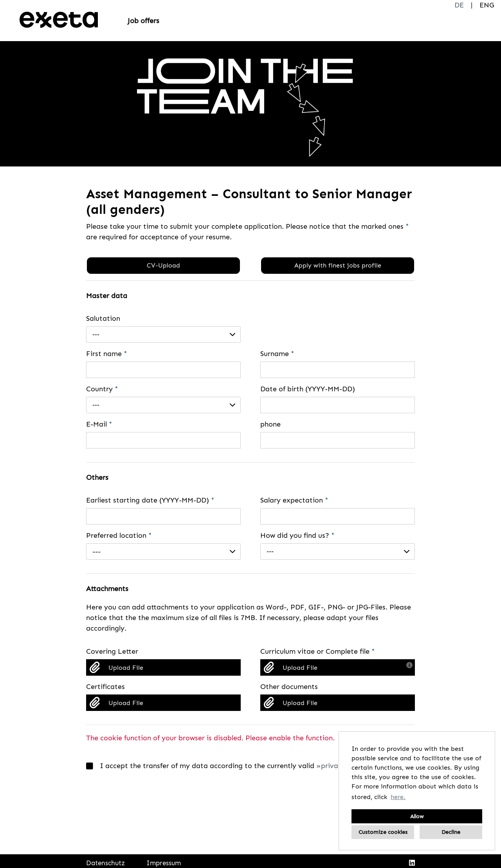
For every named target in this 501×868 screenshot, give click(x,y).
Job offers (143, 21)
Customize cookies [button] (383, 832)
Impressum (164, 863)
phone (270, 424)
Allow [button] (417, 816)
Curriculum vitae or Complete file (318, 651)
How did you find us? (297, 535)
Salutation (103, 318)
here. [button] (398, 797)
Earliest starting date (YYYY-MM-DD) (150, 500)
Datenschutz (105, 863)
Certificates (105, 687)
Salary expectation (294, 500)
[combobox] (163, 335)
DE (459, 5)
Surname (277, 354)
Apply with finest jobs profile (338, 265)
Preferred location (119, 535)
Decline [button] (451, 832)
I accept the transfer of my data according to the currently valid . (230, 766)
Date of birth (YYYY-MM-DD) (308, 389)
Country (102, 389)
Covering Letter (112, 651)
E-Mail (99, 424)
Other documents (289, 687)
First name (107, 354)
